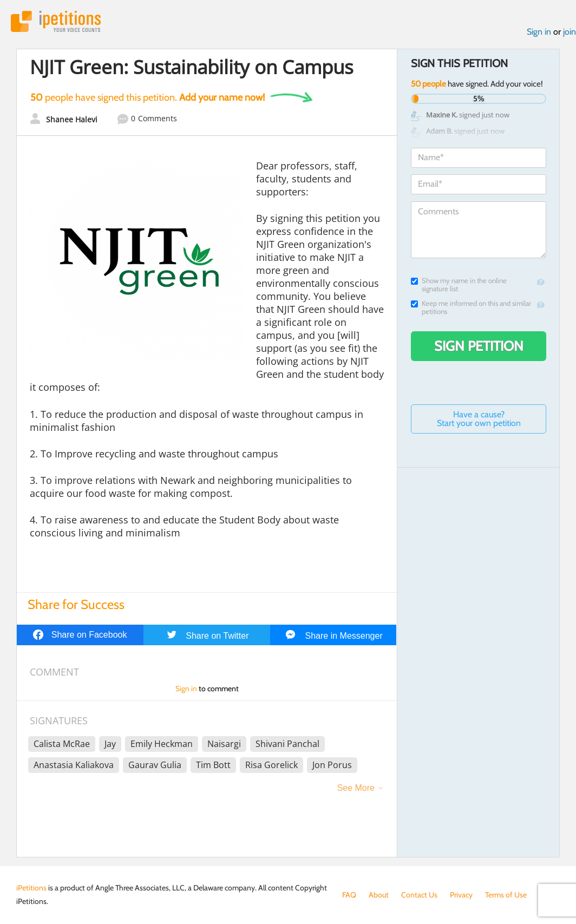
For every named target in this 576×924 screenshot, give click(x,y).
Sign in (539, 32)
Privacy (461, 895)
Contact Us (419, 895)
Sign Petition (479, 346)
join (570, 32)
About (379, 895)
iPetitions (56, 21)
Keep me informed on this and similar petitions (471, 307)
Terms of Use (506, 895)
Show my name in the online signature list (459, 285)
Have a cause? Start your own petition (479, 419)
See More (356, 788)
